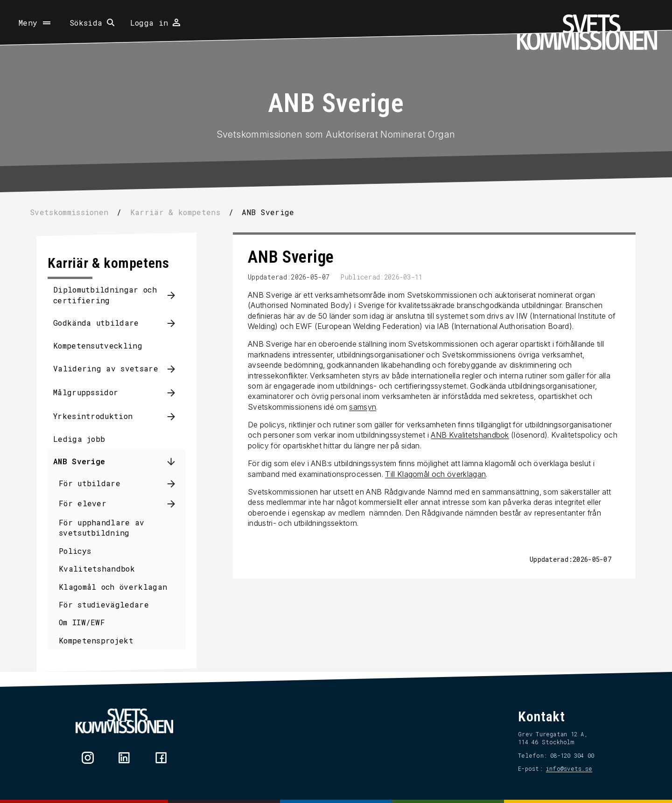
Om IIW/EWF (83, 622)
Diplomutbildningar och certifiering (106, 295)
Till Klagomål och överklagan (434, 474)
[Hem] (587, 32)
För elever (84, 503)
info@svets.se (568, 768)
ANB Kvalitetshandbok (469, 435)
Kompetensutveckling (99, 346)
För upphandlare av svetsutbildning (103, 527)
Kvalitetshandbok (98, 569)
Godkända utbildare (97, 323)
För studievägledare (105, 604)
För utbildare (91, 483)
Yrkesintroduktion (94, 416)
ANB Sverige (80, 461)
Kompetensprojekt (97, 640)
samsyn (362, 407)
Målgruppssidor (87, 392)
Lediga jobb (80, 439)
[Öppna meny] (35, 23)
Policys (76, 551)
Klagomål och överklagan (114, 587)
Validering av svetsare (107, 368)
